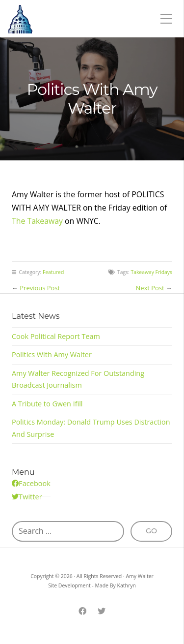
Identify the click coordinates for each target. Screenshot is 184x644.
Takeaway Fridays (151, 272)
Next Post (150, 288)
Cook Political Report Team (56, 336)
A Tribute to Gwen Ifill (47, 404)
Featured (53, 272)
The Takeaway (37, 221)
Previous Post (40, 288)
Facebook (35, 483)
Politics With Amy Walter (52, 354)
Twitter (30, 497)
